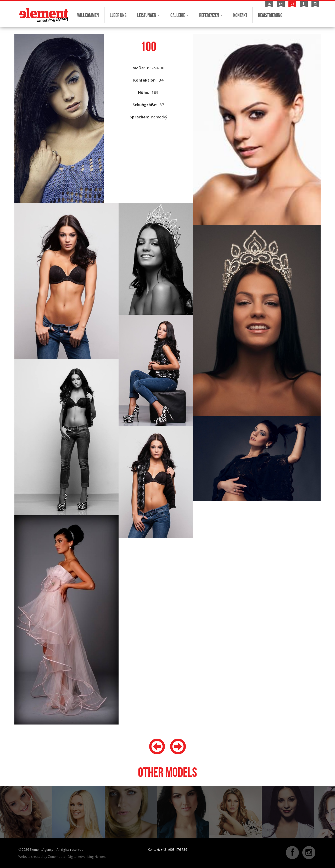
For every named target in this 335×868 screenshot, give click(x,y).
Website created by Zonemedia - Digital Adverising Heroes (62, 857)
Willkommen (88, 15)
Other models (167, 772)
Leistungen (148, 15)
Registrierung (270, 15)
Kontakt (240, 15)
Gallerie (179, 15)
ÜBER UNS (118, 15)
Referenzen (211, 15)
